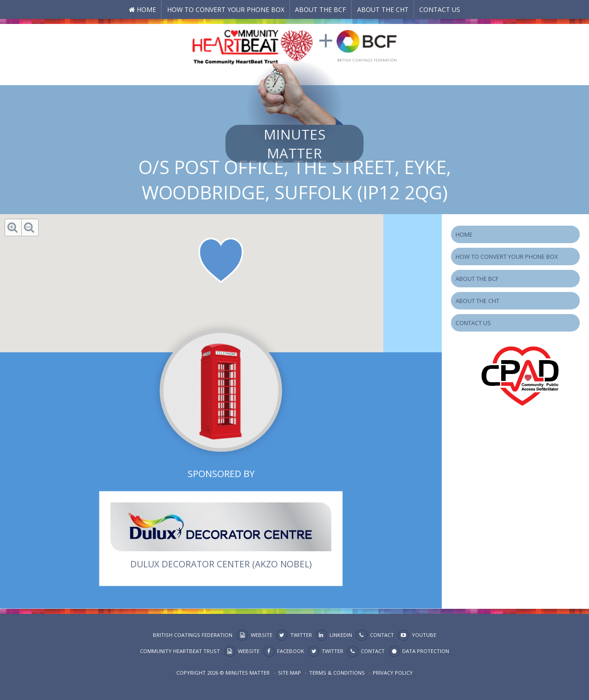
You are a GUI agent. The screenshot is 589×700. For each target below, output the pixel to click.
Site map (289, 673)
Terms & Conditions (337, 673)
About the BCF (320, 9)
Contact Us (440, 9)
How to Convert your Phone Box (226, 9)
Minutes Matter (294, 144)
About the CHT (383, 9)
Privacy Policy (393, 673)
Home (146, 9)
